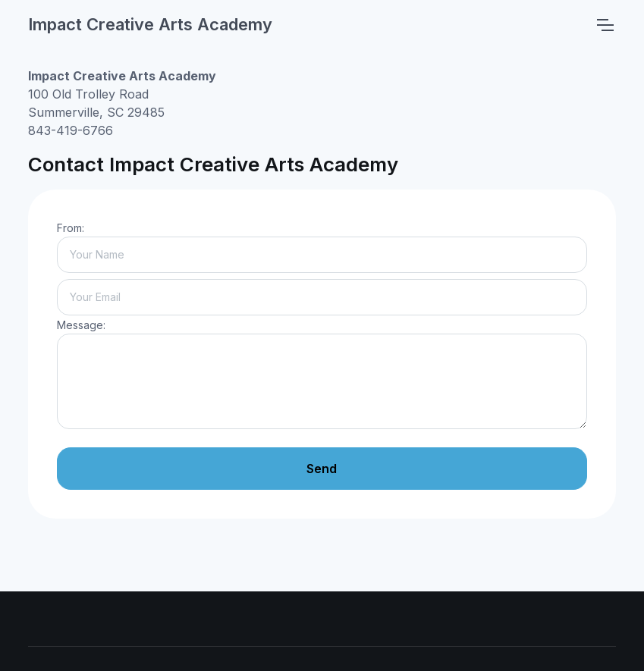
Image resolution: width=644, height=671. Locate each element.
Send (322, 469)
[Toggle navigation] (605, 25)
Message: (81, 325)
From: (71, 228)
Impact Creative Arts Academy (150, 24)
